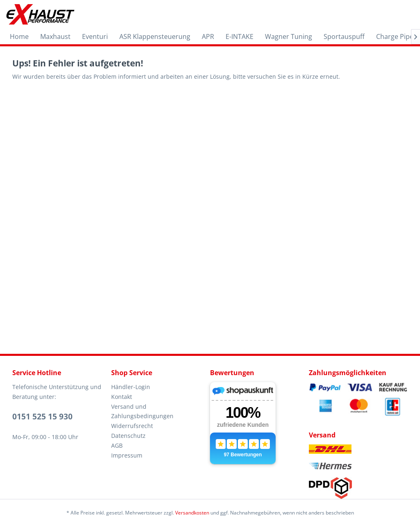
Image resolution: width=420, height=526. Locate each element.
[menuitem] (19, 36)
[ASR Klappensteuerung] (155, 36)
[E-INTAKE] (240, 36)
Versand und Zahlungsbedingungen (142, 411)
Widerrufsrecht (132, 426)
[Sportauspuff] (344, 36)
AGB (117, 445)
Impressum (127, 455)
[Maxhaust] (55, 36)
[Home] (19, 36)
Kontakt (122, 397)
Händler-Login (131, 387)
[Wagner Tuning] (289, 36)
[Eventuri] (95, 36)
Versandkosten (192, 513)
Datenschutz (128, 436)
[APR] (208, 36)
